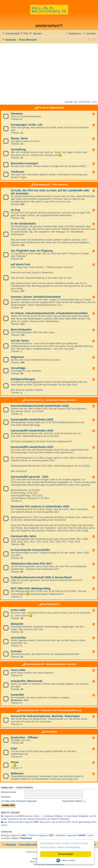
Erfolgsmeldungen (23, 379)
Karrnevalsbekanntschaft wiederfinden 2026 (40, 406)
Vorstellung (18, 149)
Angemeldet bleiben (74, 801)
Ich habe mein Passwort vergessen (19, 801)
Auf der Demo (20, 341)
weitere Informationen (69, 847)
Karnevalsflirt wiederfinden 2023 (32, 447)
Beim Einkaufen (21, 330)
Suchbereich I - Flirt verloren (51, 185)
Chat (14, 748)
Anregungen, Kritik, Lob (27, 125)
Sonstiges (51, 732)
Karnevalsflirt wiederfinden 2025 (32, 420)
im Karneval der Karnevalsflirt (30, 550)
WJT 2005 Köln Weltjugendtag (31, 588)
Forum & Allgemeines (51, 108)
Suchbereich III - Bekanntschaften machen (51, 664)
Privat (15, 762)
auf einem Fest (21, 264)
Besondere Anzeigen (24, 163)
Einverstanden (66, 854)
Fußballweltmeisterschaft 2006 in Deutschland (41, 577)
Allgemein (17, 357)
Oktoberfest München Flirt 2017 (31, 564)
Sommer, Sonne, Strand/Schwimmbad (36, 297)
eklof (26, 700)
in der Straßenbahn (23, 224)
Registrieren (25, 788)
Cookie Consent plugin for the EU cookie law (66, 860)
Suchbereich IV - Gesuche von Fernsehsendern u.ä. (51, 710)
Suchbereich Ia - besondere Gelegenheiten (51, 400)
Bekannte (17, 624)
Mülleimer (17, 773)
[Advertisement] (49, 72)
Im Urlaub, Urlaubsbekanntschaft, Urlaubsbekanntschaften (49, 313)
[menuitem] (24, 34)
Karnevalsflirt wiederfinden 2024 (32, 431)
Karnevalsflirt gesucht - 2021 (30, 477)
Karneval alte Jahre (24, 536)
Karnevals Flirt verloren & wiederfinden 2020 (40, 506)
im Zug (15, 210)
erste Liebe (18, 610)
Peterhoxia (26, 838)
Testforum (18, 172)
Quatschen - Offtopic (25, 737)
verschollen (19, 638)
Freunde (16, 651)
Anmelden (7, 788)
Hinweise (17, 114)
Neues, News (19, 138)
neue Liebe (18, 670)
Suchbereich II (51, 604)
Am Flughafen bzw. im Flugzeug (32, 251)
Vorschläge (18, 368)
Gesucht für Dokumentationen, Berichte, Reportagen (45, 716)
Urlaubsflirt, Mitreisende (27, 681)
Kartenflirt (17, 695)
